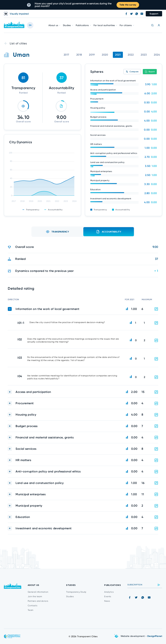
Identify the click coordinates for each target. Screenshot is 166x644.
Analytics (109, 592)
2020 (105, 55)
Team (31, 610)
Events (108, 596)
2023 (144, 55)
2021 (118, 55)
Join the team (35, 596)
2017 (66, 55)
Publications (82, 25)
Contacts (33, 606)
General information (38, 592)
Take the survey (128, 5)
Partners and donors (38, 601)
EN (30, 25)
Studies (67, 25)
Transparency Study (76, 592)
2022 (131, 55)
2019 (92, 55)
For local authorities (104, 25)
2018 (79, 55)
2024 (157, 55)
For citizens (126, 25)
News (107, 601)
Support (154, 14)
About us (53, 25)
